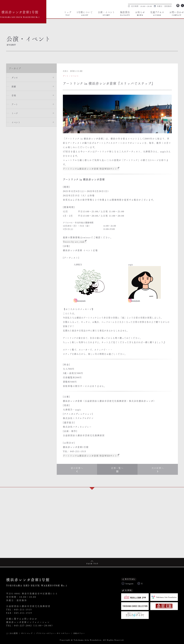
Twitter (182, 5)
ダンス (15, 77)
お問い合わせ (177, 13)
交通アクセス (157, 13)
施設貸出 (125, 13)
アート (15, 105)
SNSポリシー (79, 633)
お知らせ (140, 13)
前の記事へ (77, 468)
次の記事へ (158, 468)
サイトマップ (27, 633)
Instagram (178, 5)
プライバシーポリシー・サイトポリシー (53, 633)
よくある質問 (12, 633)
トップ (68, 13)
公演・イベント (106, 13)
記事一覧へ (117, 468)
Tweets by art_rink (74, 241)
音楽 (14, 96)
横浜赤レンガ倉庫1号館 (20, 14)
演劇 (14, 87)
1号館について (85, 13)
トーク (15, 114)
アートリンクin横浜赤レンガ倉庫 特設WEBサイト (90, 169)
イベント (16, 123)
